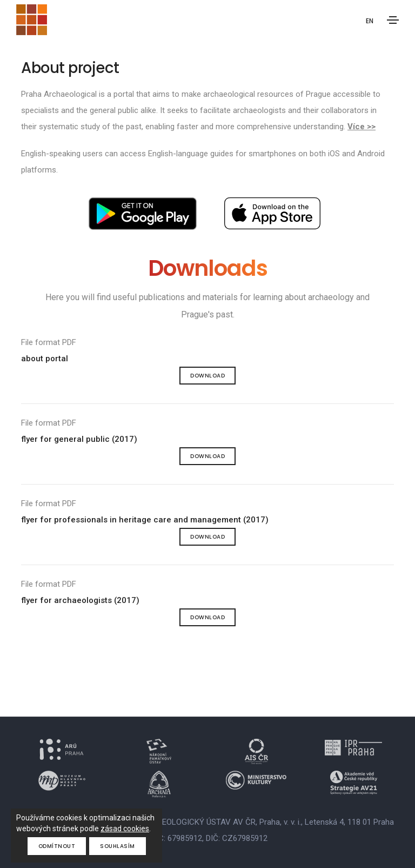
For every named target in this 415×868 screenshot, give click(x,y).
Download (207, 376)
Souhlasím (118, 846)
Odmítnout (57, 846)
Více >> (362, 127)
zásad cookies (125, 829)
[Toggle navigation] (393, 20)
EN (370, 21)
